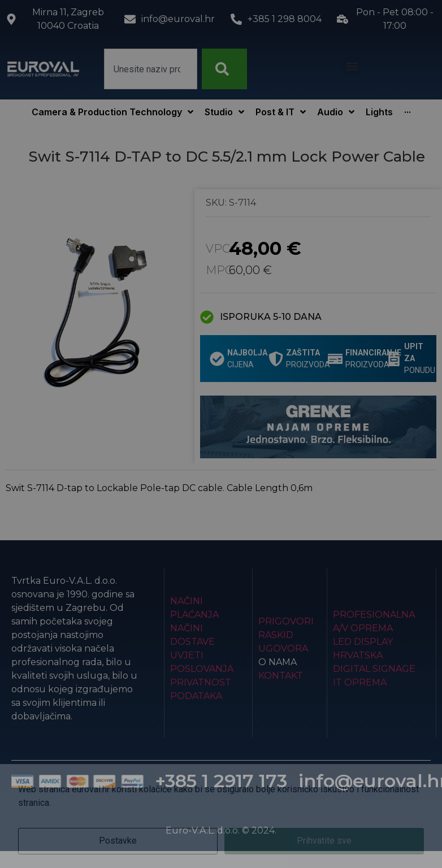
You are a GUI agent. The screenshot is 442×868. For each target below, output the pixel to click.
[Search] (224, 69)
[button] (352, 66)
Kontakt (281, 676)
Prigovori (286, 621)
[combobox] (151, 69)
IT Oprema (360, 682)
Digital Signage (374, 669)
